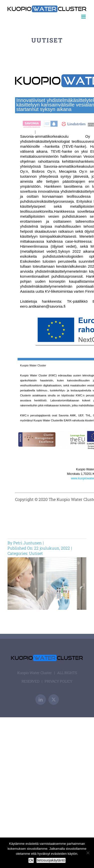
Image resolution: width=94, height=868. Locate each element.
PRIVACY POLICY (59, 681)
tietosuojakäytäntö (51, 860)
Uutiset (36, 553)
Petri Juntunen (27, 543)
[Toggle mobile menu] (84, 17)
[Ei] (88, 853)
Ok (31, 860)
